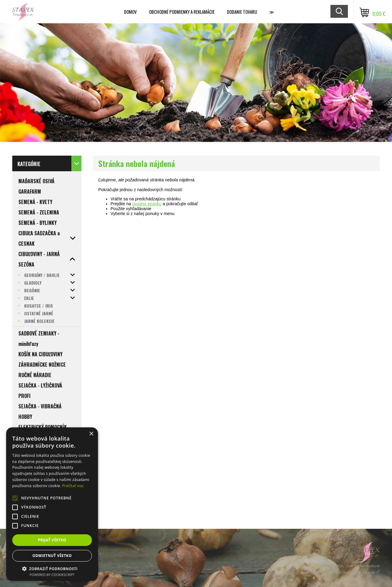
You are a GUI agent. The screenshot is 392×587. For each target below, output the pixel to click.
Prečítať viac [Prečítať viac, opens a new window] (73, 486)
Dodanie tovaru (242, 12)
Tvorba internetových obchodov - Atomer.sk (345, 572)
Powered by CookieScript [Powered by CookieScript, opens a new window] (52, 575)
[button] (52, 568)
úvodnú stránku (147, 204)
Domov (130, 12)
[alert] (52, 504)
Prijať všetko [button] (52, 540)
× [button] (91, 434)
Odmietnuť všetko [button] (52, 556)
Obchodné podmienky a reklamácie (182, 12)
